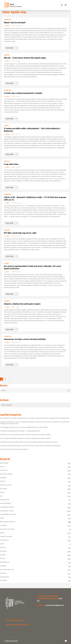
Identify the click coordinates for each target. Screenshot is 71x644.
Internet (7, 126)
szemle (2, 544)
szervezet (3, 547)
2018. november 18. (17, 203)
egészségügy (4, 463)
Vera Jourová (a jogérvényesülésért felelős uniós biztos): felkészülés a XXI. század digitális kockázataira (32, 267)
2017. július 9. (16, 307)
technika (3, 558)
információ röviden (6, 485)
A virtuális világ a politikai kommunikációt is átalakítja (23, 93)
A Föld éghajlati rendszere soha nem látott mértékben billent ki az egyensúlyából (24, 427)
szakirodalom (4, 540)
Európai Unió (4, 470)
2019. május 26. (16, 61)
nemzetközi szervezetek (7, 529)
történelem (3, 566)
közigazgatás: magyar (7, 511)
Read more (10, 48)
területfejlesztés (5, 562)
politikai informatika (6, 536)
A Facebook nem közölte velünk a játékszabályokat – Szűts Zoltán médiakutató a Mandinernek (32, 130)
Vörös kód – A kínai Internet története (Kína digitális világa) (25, 58)
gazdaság (7, 55)
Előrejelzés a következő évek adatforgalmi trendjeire (22, 304)
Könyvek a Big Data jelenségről (15, 22)
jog (1, 496)
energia (2, 467)
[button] (66, 5)
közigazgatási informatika (8, 514)
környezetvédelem (5, 503)
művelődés (3, 525)
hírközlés (7, 161)
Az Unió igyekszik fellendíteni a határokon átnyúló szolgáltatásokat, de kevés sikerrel (25, 438)
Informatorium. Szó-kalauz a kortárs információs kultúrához (25, 339)
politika (2, 533)
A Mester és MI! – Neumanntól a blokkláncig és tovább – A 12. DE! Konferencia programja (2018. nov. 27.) (35, 198)
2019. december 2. (17, 26)
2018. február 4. (16, 272)
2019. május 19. (16, 96)
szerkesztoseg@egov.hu (55, 605)
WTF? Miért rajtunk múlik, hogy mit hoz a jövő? (20, 233)
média (2, 518)
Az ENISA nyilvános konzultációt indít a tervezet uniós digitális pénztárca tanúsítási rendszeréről (29, 442)
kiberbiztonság (4, 500)
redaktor (7, 26)
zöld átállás (3, 580)
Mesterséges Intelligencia (35, 522)
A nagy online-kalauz (11, 164)
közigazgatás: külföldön (7, 507)
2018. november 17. (17, 236)
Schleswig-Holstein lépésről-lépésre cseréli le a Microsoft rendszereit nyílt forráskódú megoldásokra (30, 446)
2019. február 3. (16, 134)
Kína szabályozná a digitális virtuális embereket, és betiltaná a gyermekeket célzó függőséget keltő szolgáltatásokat (35, 418)
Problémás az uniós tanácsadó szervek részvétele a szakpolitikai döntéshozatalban (25, 435)
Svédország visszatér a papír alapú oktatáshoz (14, 449)
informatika (8, 20)
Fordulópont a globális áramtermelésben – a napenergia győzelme (20, 431)
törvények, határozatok (7, 570)
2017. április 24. (16, 342)
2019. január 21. (16, 167)
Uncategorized (4, 577)
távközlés (3, 555)
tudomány (3, 573)
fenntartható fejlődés (6, 474)
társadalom (4, 551)
